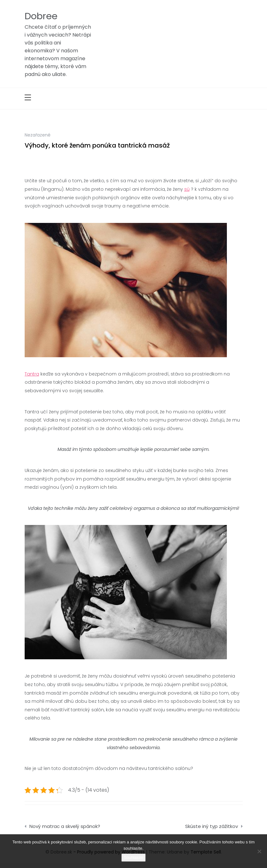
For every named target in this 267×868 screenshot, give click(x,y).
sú (187, 189)
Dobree (41, 16)
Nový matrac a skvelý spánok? (65, 826)
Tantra (32, 374)
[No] (259, 851)
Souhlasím (133, 857)
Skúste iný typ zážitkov (212, 826)
